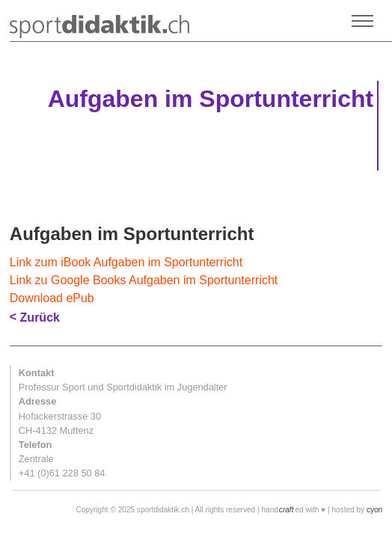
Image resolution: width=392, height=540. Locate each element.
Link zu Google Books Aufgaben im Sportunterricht (144, 280)
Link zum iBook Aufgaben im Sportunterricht (126, 262)
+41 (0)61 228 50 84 (62, 473)
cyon (374, 510)
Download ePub (52, 298)
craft (287, 510)
